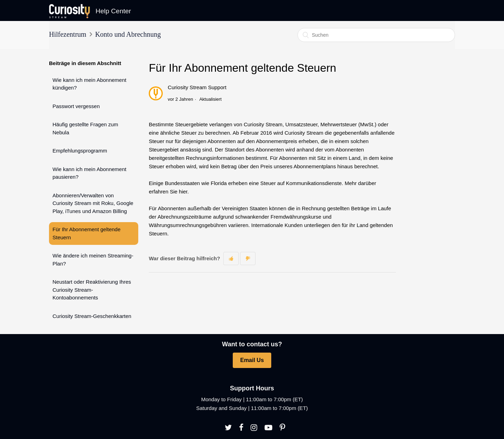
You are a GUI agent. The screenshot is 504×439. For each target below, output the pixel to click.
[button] (231, 258)
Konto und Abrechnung (128, 34)
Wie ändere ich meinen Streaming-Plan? (93, 260)
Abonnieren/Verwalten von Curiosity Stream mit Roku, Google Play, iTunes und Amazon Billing (93, 203)
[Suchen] (376, 35)
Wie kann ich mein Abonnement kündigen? (89, 84)
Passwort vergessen (76, 106)
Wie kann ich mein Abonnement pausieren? (89, 173)
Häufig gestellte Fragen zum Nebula (85, 128)
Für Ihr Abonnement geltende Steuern (86, 233)
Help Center (113, 11)
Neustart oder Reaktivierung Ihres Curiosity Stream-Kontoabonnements (92, 290)
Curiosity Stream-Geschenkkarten (92, 316)
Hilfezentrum (68, 34)
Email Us (252, 360)
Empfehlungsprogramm (80, 151)
